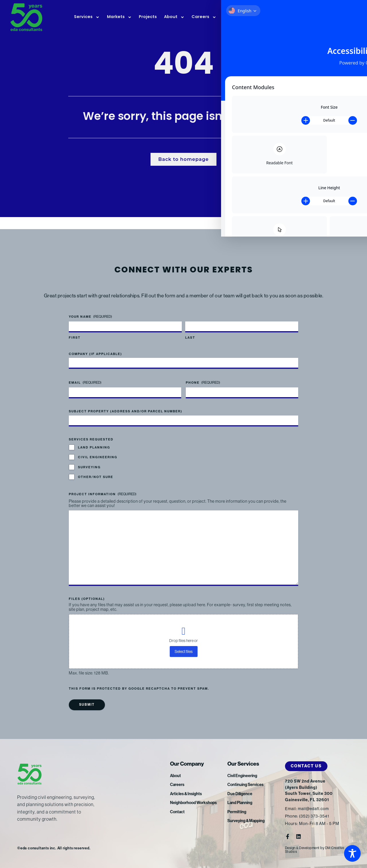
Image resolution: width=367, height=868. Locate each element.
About (174, 17)
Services (87, 17)
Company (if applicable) (95, 347)
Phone (203, 375)
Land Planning (94, 440)
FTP (325, 18)
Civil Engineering (98, 450)
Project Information (103, 487)
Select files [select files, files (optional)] (184, 651)
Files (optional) (87, 599)
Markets (119, 17)
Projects (148, 17)
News (233, 17)
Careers (204, 17)
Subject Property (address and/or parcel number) (126, 404)
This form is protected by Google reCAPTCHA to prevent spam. (139, 688)
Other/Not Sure (96, 470)
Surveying (89, 460)
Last (190, 330)
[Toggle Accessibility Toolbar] (352, 853)
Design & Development (304, 848)
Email (85, 375)
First (75, 330)
